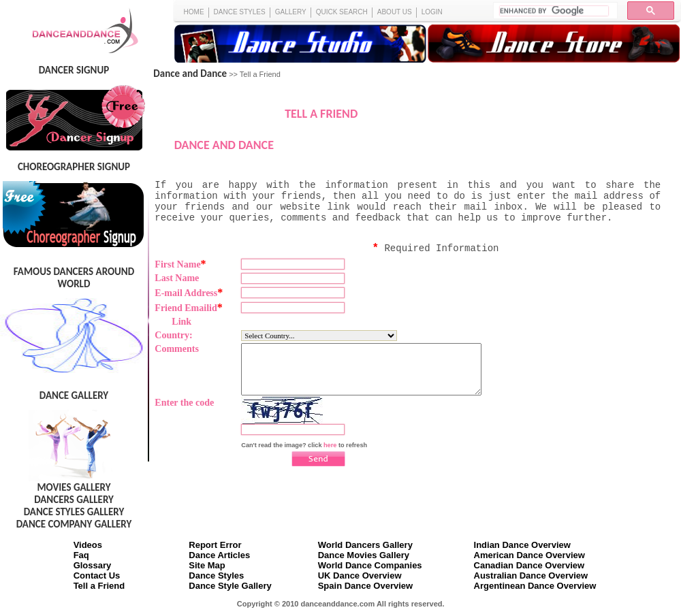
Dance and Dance (190, 74)
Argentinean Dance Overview (535, 586)
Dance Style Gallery (230, 586)
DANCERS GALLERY (74, 500)
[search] (554, 11)
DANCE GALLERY (74, 395)
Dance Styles (216, 576)
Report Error (215, 545)
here (330, 455)
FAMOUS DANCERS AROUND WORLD (74, 278)
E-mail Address (189, 293)
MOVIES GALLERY (74, 487)
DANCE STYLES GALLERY (74, 512)
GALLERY (291, 12)
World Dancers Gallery (365, 545)
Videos (88, 545)
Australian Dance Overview (531, 576)
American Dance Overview (529, 555)
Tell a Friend (99, 586)
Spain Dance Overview (365, 586)
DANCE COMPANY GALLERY (74, 524)
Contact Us (97, 576)
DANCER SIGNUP (74, 70)
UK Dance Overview (360, 576)
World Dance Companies (370, 565)
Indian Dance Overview (522, 545)
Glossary (93, 565)
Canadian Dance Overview (529, 565)
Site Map (207, 565)
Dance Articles (219, 555)
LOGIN (432, 12)
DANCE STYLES (240, 12)
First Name (180, 264)
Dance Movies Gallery (364, 555)
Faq (81, 555)
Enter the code (184, 413)
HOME (194, 12)
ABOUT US (395, 12)
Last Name (177, 278)
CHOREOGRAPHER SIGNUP (74, 167)
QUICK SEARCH (342, 12)
